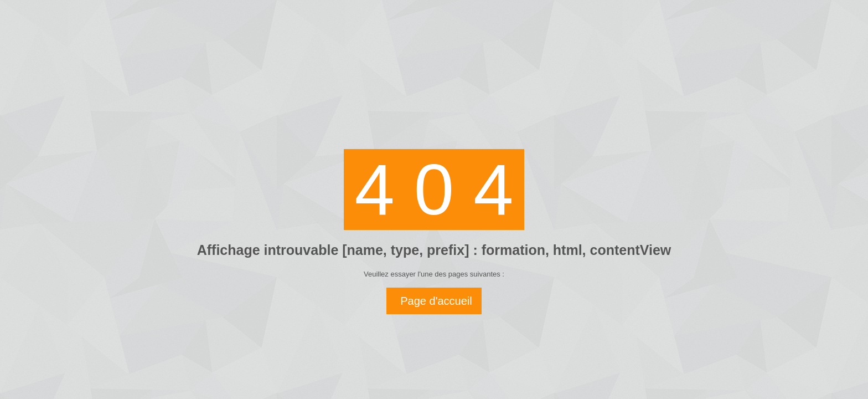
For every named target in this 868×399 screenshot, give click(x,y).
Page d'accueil (436, 301)
